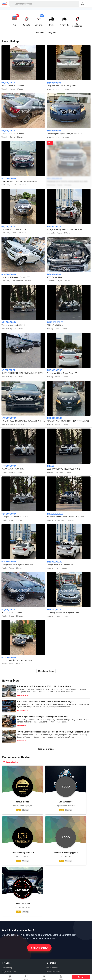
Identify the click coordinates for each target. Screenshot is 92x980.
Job (52, 911)
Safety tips (50, 919)
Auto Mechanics (11, 927)
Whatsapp (8, 940)
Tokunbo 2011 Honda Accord (14, 229)
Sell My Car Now (39, 875)
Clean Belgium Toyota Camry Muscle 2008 (65, 134)
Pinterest (7, 949)
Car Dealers (6, 923)
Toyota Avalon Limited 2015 (13, 325)
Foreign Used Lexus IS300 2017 (15, 517)
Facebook (8, 945)
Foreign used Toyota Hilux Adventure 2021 (65, 229)
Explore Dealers (11, 762)
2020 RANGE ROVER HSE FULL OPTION (63, 469)
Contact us (50, 927)
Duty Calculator (8, 919)
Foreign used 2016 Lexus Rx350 (60, 565)
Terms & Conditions (54, 923)
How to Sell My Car (53, 903)
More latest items (46, 671)
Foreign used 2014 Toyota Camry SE (62, 373)
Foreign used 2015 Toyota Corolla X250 (18, 565)
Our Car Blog (7, 895)
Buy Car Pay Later (9, 899)
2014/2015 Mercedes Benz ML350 (16, 277)
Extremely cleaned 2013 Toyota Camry (63, 613)
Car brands (50, 907)
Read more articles (46, 749)
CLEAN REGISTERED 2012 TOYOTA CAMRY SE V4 (22, 373)
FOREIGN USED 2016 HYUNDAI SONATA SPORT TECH (23, 421)
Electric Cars (7, 911)
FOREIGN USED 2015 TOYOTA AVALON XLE (19, 181)
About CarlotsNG (53, 895)
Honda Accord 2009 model (13, 86)
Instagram (8, 954)
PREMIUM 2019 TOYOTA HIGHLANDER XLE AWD (67, 182)
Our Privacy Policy (53, 915)
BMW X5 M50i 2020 (55, 325)
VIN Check (6, 915)
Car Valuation (7, 903)
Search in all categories (46, 32)
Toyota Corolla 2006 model (13, 134)
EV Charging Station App (11, 907)
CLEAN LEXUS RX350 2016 (13, 469)
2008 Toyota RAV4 (55, 277)
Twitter (7, 958)
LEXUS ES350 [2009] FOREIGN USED (17, 660)
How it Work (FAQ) (53, 899)
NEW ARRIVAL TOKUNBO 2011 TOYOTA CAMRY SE (68, 421)
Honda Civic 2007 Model (12, 613)
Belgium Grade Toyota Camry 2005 (61, 86)
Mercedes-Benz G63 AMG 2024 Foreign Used (66, 517)
